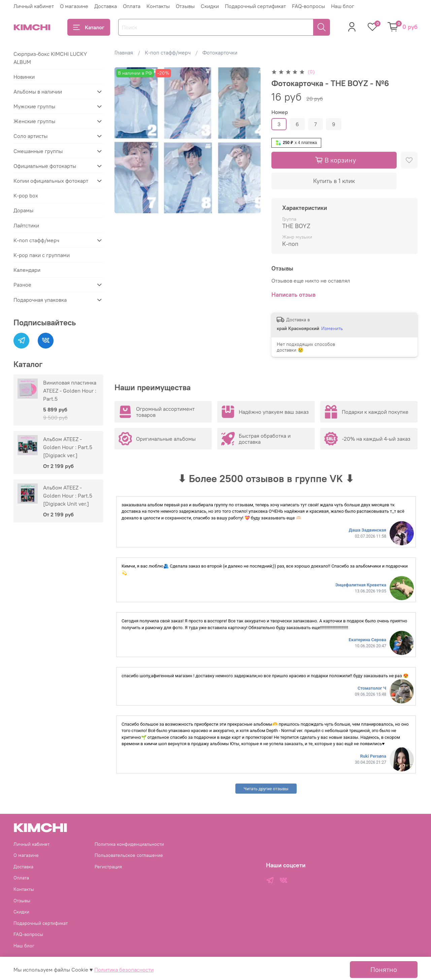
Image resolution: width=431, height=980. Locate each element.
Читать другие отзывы (266, 789)
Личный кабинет (34, 6)
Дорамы (23, 210)
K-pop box (26, 195)
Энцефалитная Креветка (361, 585)
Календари (27, 270)
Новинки (24, 77)
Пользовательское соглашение (129, 855)
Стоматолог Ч (372, 688)
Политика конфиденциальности (129, 844)
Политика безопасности (124, 970)
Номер (280, 112)
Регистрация (108, 867)
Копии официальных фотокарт (51, 181)
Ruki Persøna (373, 756)
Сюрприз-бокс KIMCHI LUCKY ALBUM (50, 58)
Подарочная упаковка (40, 300)
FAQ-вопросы (308, 6)
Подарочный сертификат (255, 6)
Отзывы (185, 6)
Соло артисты (30, 136)
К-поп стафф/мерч (168, 52)
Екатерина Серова (368, 640)
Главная (124, 52)
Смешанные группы (38, 151)
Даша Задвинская (368, 530)
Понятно (384, 969)
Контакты (158, 6)
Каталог (89, 27)
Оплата (132, 6)
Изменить (332, 328)
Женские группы (34, 121)
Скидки (210, 6)
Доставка (106, 6)
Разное (22, 285)
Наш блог (343, 6)
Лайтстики (26, 225)
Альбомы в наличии (38, 92)
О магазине (74, 6)
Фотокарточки (220, 52)
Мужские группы (34, 106)
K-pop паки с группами (42, 255)
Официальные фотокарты (45, 166)
